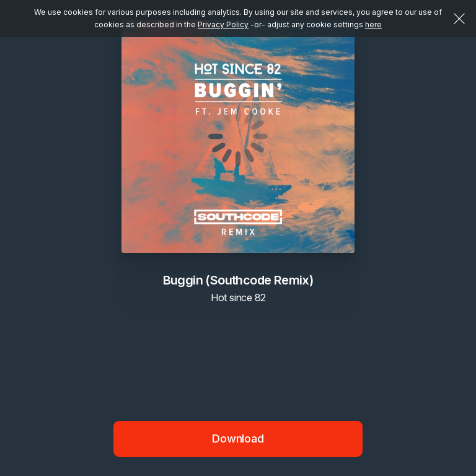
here (373, 24)
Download (238, 439)
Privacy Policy (223, 24)
